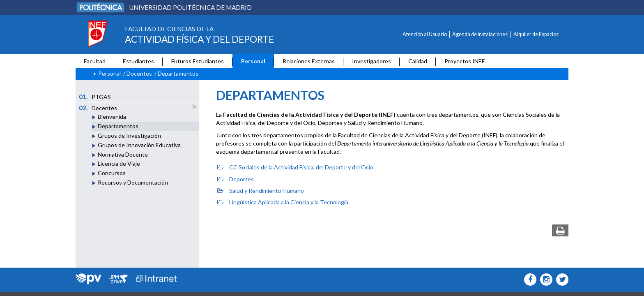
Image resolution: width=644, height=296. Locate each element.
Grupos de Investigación (129, 135)
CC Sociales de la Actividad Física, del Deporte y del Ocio (295, 167)
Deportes (236, 179)
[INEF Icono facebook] (528, 280)
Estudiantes (138, 61)
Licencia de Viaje (119, 163)
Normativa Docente (123, 154)
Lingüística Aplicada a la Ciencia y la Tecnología (283, 202)
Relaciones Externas (309, 61)
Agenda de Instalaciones (480, 34)
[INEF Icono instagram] (544, 280)
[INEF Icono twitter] (560, 280)
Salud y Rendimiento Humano (261, 191)
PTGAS (95, 97)
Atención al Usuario (425, 34)
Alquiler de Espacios (536, 34)
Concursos (112, 173)
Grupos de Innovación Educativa (139, 145)
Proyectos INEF (465, 61)
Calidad (418, 61)
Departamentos (118, 126)
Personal (253, 61)
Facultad (95, 61)
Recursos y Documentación (133, 182)
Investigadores (371, 61)
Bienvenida (112, 117)
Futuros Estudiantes (198, 61)
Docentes (139, 73)
